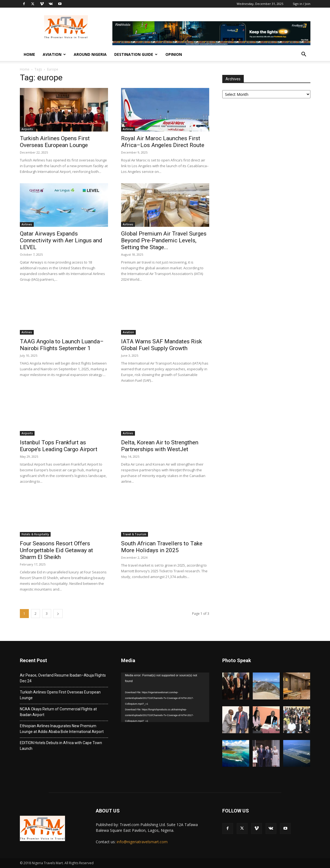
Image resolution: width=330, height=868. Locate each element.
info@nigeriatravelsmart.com (142, 842)
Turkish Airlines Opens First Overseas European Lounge (55, 142)
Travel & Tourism (135, 534)
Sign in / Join (302, 4)
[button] (304, 55)
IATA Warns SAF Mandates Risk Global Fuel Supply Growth (161, 345)
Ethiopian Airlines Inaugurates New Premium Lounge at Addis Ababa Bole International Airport (62, 729)
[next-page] (58, 614)
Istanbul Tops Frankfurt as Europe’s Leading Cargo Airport (59, 446)
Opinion (174, 54)
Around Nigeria (90, 54)
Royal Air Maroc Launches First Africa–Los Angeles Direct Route (163, 142)
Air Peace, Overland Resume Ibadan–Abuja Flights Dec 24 (63, 678)
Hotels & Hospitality (35, 534)
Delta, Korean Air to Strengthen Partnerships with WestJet (160, 446)
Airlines (128, 129)
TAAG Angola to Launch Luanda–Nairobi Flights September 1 (62, 345)
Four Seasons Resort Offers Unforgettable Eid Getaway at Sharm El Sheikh (56, 550)
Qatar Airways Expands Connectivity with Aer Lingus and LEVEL (61, 240)
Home (29, 54)
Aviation (54, 54)
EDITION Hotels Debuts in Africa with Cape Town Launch (61, 746)
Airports (27, 129)
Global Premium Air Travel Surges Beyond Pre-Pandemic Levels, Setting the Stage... (164, 240)
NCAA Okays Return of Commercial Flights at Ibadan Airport (58, 712)
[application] (165, 697)
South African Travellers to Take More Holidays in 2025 (162, 547)
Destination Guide (136, 54)
